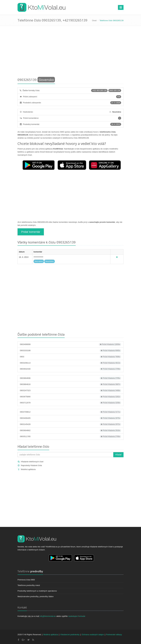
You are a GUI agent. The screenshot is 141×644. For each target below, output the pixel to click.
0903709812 (70, 412)
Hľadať (118, 455)
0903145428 (70, 424)
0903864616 (70, 384)
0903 (70, 357)
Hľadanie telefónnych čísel (32, 462)
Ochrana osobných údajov (93, 635)
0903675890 (70, 397)
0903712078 (70, 403)
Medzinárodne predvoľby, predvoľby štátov (36, 596)
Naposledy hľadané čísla (31, 465)
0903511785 (70, 437)
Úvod (94, 20)
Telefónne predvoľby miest (29, 585)
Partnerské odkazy (114, 635)
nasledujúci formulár (77, 616)
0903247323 (70, 391)
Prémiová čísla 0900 (26, 580)
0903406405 (70, 418)
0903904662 (70, 431)
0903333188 (70, 351)
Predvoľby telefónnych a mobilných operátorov (37, 591)
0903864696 (70, 378)
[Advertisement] (70, 52)
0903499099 (70, 344)
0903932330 (70, 369)
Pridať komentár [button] (31, 232)
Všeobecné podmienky (70, 635)
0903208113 (70, 363)
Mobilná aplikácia (28, 469)
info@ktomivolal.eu (48, 616)
